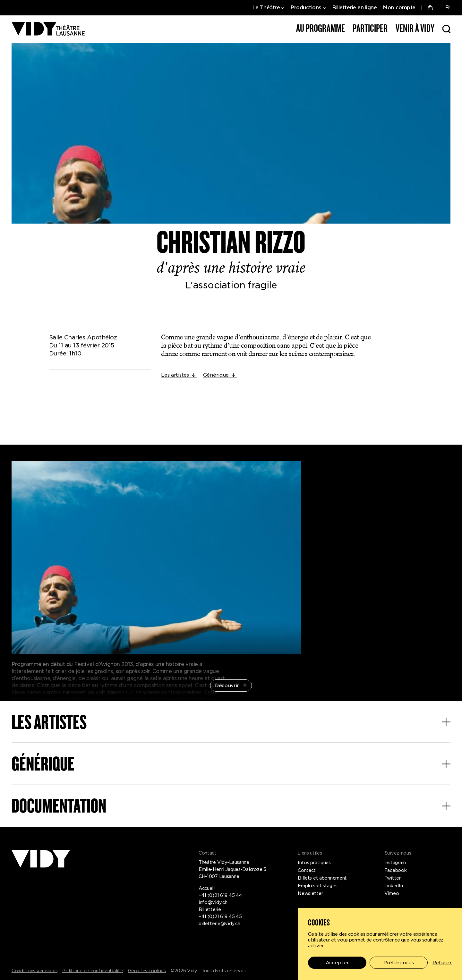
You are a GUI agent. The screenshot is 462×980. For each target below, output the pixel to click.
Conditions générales (34, 971)
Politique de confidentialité (93, 971)
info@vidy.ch (213, 902)
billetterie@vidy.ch (219, 924)
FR (448, 8)
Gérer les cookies (147, 971)
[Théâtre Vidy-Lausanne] (48, 29)
